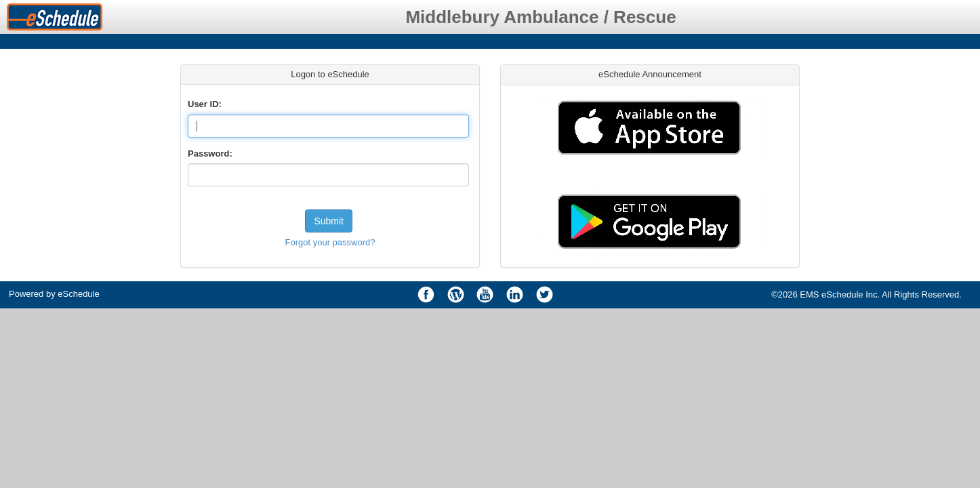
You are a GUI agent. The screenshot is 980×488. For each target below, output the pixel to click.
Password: (210, 154)
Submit (329, 221)
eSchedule (78, 294)
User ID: (205, 104)
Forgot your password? (330, 242)
